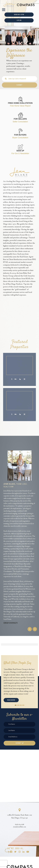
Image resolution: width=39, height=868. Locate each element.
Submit (20, 743)
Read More (11, 700)
